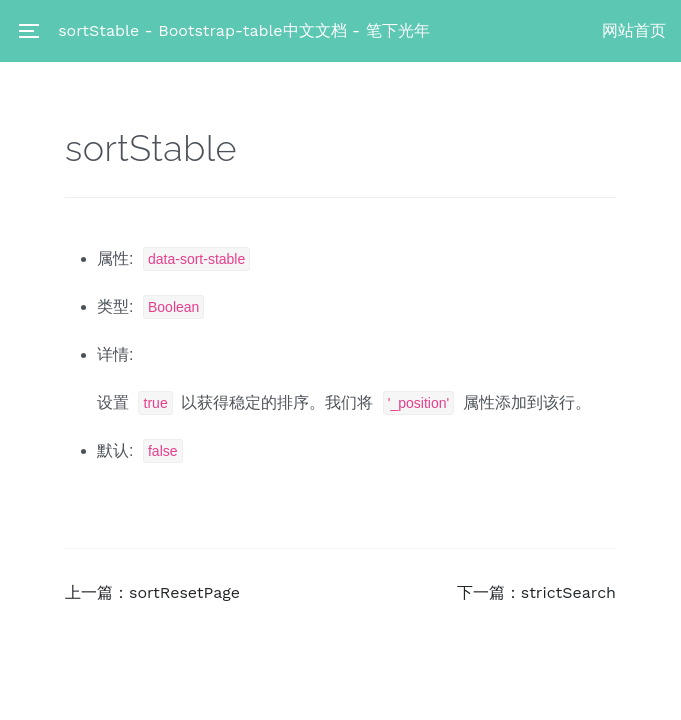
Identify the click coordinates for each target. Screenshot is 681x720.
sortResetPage (184, 592)
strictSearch (568, 592)
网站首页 (634, 30)
